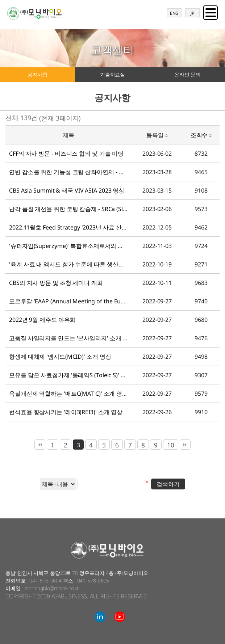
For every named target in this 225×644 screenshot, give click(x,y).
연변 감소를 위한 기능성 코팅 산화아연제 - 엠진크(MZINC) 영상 (90, 172)
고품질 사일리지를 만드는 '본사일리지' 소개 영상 (72, 338)
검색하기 (168, 484)
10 (171, 445)
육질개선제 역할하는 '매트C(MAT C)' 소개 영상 (68, 393)
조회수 (201, 135)
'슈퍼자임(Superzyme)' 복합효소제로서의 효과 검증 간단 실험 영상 (95, 246)
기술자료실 (113, 74)
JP (192, 13)
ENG (174, 13)
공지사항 (38, 74)
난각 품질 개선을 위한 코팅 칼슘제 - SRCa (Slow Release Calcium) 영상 (100, 209)
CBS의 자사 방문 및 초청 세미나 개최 (56, 283)
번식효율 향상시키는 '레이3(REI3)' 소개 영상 (66, 412)
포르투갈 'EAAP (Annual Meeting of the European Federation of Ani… (101, 301)
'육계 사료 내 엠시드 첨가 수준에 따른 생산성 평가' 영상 (80, 264)
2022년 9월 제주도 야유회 (42, 320)
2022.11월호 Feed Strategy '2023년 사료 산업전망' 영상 (81, 227)
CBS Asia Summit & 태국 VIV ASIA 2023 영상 (67, 190)
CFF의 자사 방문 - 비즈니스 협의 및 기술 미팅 (66, 153)
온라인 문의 (187, 74)
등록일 (157, 135)
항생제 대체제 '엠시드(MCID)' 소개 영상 (60, 357)
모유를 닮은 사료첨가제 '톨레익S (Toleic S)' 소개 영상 (77, 375)
